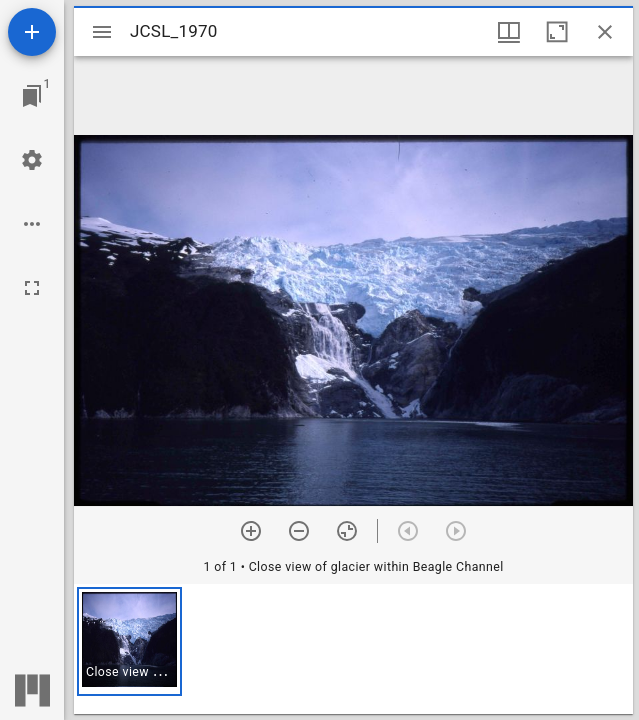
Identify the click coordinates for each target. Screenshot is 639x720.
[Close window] (605, 32)
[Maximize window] (557, 32)
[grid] (353, 649)
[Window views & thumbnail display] (509, 32)
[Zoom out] (299, 531)
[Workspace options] (32, 224)
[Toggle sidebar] (102, 32)
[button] (129, 641)
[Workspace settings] (32, 160)
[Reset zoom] (347, 531)
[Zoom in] (251, 531)
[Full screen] (32, 288)
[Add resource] (32, 32)
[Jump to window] (32, 96)
